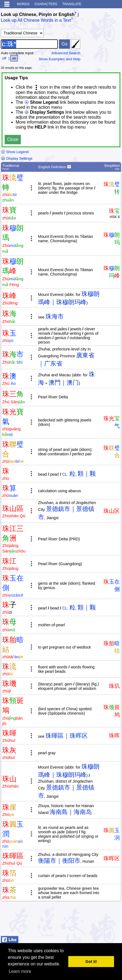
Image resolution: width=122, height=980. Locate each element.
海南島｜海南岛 (71, 812)
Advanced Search (66, 53)
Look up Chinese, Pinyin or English (38, 14)
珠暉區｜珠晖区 (67, 736)
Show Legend (15, 152)
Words (23, 4)
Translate (72, 4)
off (4, 58)
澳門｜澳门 (64, 383)
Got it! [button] (91, 962)
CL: (65, 474)
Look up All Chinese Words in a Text (36, 21)
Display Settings (17, 158)
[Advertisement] (77, 920)
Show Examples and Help (60, 59)
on (14, 58)
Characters (46, 4)
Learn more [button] (20, 971)
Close (13, 139)
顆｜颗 (87, 474)
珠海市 (55, 316)
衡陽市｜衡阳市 (59, 861)
